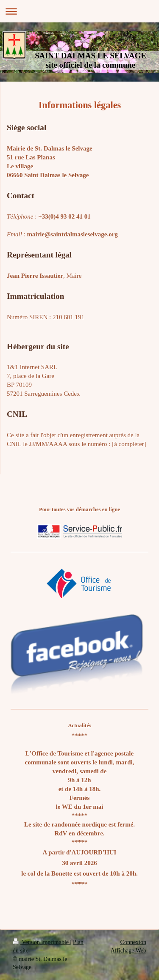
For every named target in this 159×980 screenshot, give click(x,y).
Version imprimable (42, 942)
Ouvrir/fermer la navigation (79, 11)
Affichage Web (128, 951)
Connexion (133, 942)
